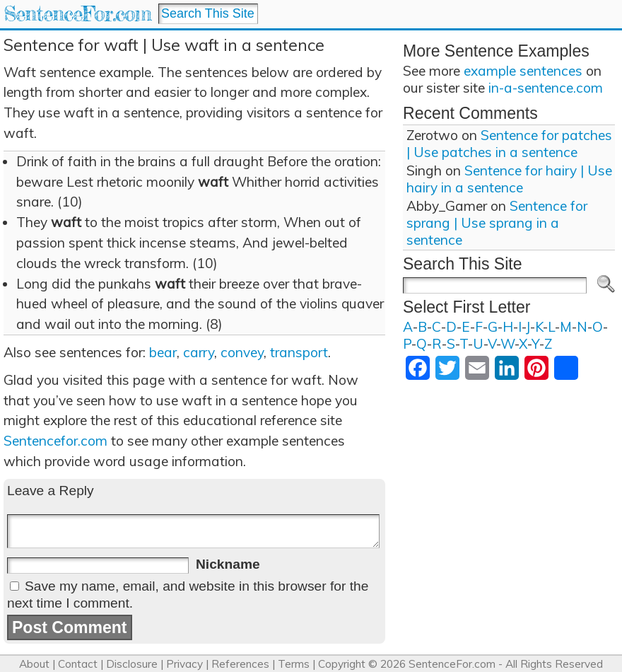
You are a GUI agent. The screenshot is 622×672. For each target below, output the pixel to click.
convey (242, 352)
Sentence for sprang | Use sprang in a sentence (497, 223)
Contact (78, 664)
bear (163, 352)
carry (199, 352)
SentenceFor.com (77, 14)
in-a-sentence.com (546, 88)
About (34, 664)
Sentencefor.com (55, 441)
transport (299, 352)
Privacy (184, 664)
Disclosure (132, 664)
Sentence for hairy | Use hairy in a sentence (509, 179)
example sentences (523, 71)
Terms (294, 664)
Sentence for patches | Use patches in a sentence (509, 144)
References (240, 664)
